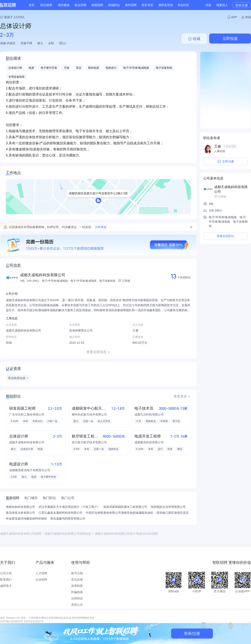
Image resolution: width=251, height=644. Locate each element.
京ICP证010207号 (34, 621)
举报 (248, 17)
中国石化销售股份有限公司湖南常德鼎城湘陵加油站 (119, 513)
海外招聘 (131, 5)
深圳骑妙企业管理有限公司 (168, 507)
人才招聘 (41, 573)
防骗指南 (77, 592)
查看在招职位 (225, 236)
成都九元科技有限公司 (149, 414)
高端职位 (114, 5)
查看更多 (180, 396)
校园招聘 (97, 5)
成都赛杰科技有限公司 (149, 442)
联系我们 (6, 579)
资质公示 (77, 605)
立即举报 (101, 227)
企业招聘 (41, 579)
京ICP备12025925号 (11, 621)
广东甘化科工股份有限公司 (27, 414)
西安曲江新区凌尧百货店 (173, 513)
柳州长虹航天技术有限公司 (89, 414)
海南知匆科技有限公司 (20, 507)
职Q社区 (184, 5)
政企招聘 (81, 5)
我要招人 (222, 5)
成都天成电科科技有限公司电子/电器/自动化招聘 (126, 534)
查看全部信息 (96, 352)
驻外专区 (147, 5)
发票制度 (77, 586)
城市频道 (64, 5)
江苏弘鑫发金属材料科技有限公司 (60, 513)
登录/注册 (242, 5)
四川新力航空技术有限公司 (89, 442)
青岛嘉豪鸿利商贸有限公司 (68, 519)
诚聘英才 (6, 586)
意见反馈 (77, 579)
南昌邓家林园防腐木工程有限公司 (125, 507)
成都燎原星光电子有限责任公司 (30, 470)
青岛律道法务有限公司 (20, 513)
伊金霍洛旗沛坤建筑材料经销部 (26, 519)
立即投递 (230, 39)
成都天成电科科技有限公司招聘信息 (68, 534)
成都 (3, 43)
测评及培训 (166, 5)
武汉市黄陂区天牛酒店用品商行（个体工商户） (69, 507)
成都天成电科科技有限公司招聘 (20, 534)
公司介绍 (6, 573)
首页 (32, 5)
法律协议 (77, 598)
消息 (208, 5)
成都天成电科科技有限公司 (43, 275)
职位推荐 (46, 5)
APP (234, 17)
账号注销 (77, 573)
